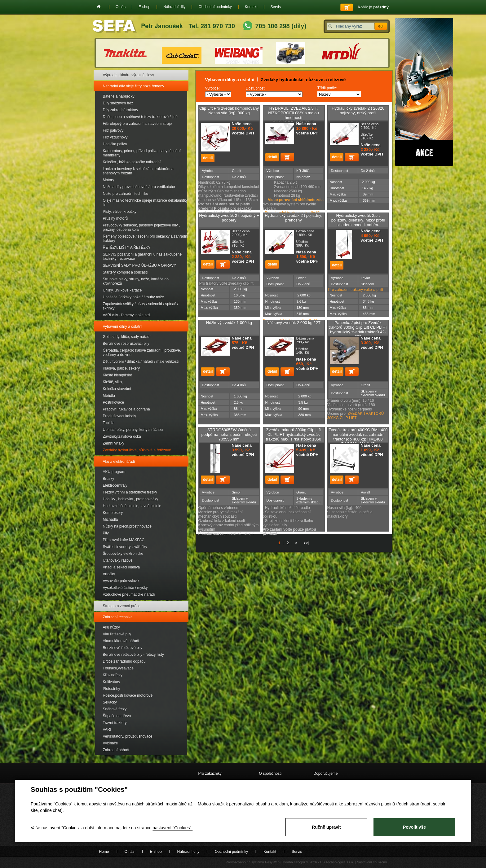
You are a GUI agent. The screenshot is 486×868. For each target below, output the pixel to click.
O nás (121, 7)
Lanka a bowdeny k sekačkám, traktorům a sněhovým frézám (138, 171)
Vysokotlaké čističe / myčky (125, 588)
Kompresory (113, 513)
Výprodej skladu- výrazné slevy (128, 75)
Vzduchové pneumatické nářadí (129, 594)
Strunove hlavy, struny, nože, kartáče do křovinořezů (136, 281)
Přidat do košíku (287, 157)
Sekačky (110, 702)
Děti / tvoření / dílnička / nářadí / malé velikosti (141, 362)
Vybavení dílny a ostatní (123, 327)
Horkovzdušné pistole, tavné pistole (132, 506)
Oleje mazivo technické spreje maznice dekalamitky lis (145, 203)
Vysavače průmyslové (121, 581)
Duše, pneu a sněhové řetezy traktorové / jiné (140, 117)
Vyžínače (110, 743)
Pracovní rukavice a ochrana (126, 409)
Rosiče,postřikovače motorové (128, 695)
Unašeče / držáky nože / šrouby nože (133, 297)
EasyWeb (272, 862)
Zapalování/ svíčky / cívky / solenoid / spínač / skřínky (141, 306)
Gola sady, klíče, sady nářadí (127, 337)
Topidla (109, 423)
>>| (306, 543)
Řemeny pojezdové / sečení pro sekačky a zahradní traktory (146, 239)
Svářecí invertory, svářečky (125, 547)
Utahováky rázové (118, 560)
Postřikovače (114, 402)
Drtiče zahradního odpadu (124, 661)
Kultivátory (112, 682)
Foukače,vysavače (118, 668)
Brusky (109, 479)
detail (208, 158)
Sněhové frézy (115, 709)
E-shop (144, 7)
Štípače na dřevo (117, 716)
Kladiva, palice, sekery (121, 368)
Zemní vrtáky (114, 443)
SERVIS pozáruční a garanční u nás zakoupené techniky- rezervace (142, 256)
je (373, 7)
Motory (109, 180)
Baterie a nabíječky (119, 96)
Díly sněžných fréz (118, 103)
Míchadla (110, 519)
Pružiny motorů (115, 218)
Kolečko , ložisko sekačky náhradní (132, 162)
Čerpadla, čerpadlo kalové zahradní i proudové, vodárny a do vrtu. (142, 353)
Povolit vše (414, 827)
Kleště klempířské (118, 375)
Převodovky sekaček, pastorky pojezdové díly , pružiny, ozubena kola (141, 227)
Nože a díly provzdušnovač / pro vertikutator (139, 187)
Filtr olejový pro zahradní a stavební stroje (137, 124)
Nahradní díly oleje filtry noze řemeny (134, 86)
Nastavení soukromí (372, 862)
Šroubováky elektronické (123, 554)
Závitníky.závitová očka (122, 436)
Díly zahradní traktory (121, 110)
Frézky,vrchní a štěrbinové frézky (130, 492)
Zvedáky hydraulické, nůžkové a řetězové (137, 450)
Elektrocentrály (115, 485)
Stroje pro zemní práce (122, 606)
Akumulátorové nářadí (121, 641)
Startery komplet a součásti (125, 272)
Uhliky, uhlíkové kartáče (122, 290)
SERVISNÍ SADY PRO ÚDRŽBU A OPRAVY (140, 265)
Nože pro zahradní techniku (126, 194)
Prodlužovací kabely (119, 416)
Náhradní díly (174, 7)
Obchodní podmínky (215, 7)
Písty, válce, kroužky (120, 212)
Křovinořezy (113, 675)
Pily (106, 533)
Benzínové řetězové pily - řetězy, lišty (133, 655)
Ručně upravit (326, 827)
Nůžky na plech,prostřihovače (127, 526)
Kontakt (251, 7)
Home (99, 7)
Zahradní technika (118, 617)
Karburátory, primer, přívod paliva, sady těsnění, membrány (142, 153)
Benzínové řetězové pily (123, 648)
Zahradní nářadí (116, 750)
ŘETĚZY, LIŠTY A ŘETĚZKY (127, 248)
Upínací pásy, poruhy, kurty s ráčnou (133, 430)
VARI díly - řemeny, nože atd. (127, 315)
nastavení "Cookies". (172, 828)
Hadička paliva (115, 144)
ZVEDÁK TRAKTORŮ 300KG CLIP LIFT (356, 416)
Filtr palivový (113, 130)
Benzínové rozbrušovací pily (126, 344)
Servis (276, 7)
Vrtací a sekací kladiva (122, 567)
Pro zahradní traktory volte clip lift (356, 290)
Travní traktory (115, 723)
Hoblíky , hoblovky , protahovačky (131, 499)
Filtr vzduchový (115, 137)
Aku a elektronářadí (119, 462)
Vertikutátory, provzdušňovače (128, 736)
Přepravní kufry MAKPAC (124, 540)
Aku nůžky (111, 627)
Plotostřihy (112, 689)
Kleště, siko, (113, 382)
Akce (424, 92)
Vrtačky (109, 574)
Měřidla (109, 396)
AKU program (114, 472)
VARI (107, 730)
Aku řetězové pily (117, 634)
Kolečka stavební (117, 389)
